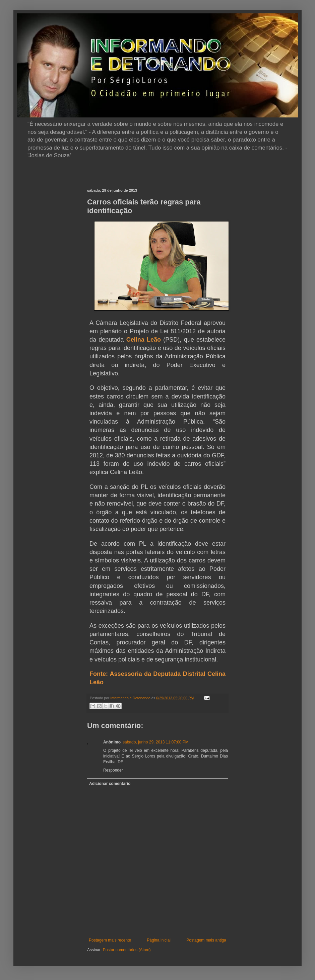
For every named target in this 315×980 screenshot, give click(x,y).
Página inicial (159, 940)
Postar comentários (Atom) (127, 950)
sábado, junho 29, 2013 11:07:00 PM (156, 742)
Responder (113, 770)
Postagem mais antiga (206, 940)
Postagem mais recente (110, 940)
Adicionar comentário (110, 784)
